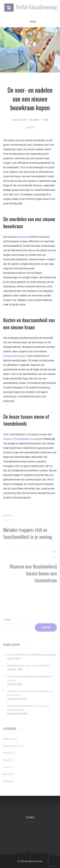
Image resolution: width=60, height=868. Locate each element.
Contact (30, 817)
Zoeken (7, 621)
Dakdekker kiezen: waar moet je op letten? (28, 667)
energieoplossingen (14, 356)
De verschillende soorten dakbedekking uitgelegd (32, 656)
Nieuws (7, 762)
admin (36, 120)
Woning (7, 783)
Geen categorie (11, 748)
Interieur (7, 755)
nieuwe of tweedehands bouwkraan (23, 439)
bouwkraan (23, 237)
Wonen (7, 776)
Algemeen (8, 741)
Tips (46, 120)
